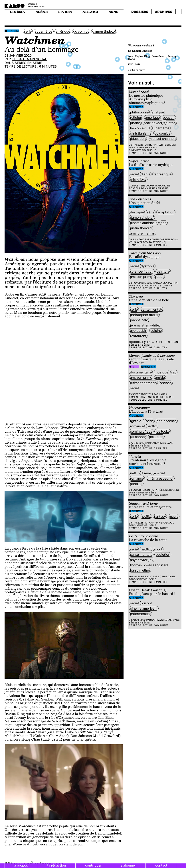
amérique (63, 31)
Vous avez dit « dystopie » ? (147, 242)
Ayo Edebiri (139, 330)
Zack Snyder (153, 123)
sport (158, 549)
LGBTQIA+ (137, 421)
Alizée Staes (164, 342)
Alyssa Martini (168, 283)
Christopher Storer (144, 315)
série (28, 31)
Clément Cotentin (143, 383)
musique (161, 372)
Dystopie (137, 212)
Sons (135, 367)
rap (174, 372)
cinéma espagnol (160, 478)
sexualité (156, 437)
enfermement (140, 614)
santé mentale (152, 309)
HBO (164, 223)
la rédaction (57, 865)
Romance (137, 426)
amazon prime (141, 277)
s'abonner (128, 865)
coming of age (141, 431)
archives (164, 12)
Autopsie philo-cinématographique (143, 149)
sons (113, 12)
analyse (158, 112)
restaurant (138, 336)
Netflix (152, 426)
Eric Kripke (138, 179)
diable (146, 174)
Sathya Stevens (162, 620)
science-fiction (142, 271)
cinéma (17, 12)
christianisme (141, 133)
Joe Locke (163, 431)
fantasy (160, 516)
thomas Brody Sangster (148, 565)
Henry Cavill (139, 128)
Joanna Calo (139, 320)
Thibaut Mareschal (29, 59)
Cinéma (13, 31)
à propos (21, 865)
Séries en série (28, 63)
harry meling (140, 570)
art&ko (90, 12)
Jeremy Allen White (144, 325)
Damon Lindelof (104, 31)
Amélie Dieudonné (168, 490)
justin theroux (141, 228)
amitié (160, 377)
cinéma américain (144, 223)
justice (135, 123)
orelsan (166, 383)
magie (174, 516)
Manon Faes (158, 443)
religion (136, 117)
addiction (163, 554)
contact (161, 865)
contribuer (93, 865)
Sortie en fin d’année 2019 (26, 294)
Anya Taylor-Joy (142, 560)
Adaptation (166, 212)
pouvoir (169, 117)
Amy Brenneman (143, 233)
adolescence (167, 421)
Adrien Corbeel (160, 239)
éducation (138, 139)
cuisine (156, 330)
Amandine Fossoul (161, 523)
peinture (163, 271)
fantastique (162, 174)
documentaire (141, 372)
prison (146, 603)
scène (42, 12)
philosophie (139, 112)
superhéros (44, 31)
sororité (136, 484)
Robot (159, 277)
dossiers (140, 12)
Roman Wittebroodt (163, 145)
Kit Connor (138, 437)
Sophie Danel (167, 576)
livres (65, 12)
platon (171, 123)
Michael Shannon (162, 139)
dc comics (81, 31)
